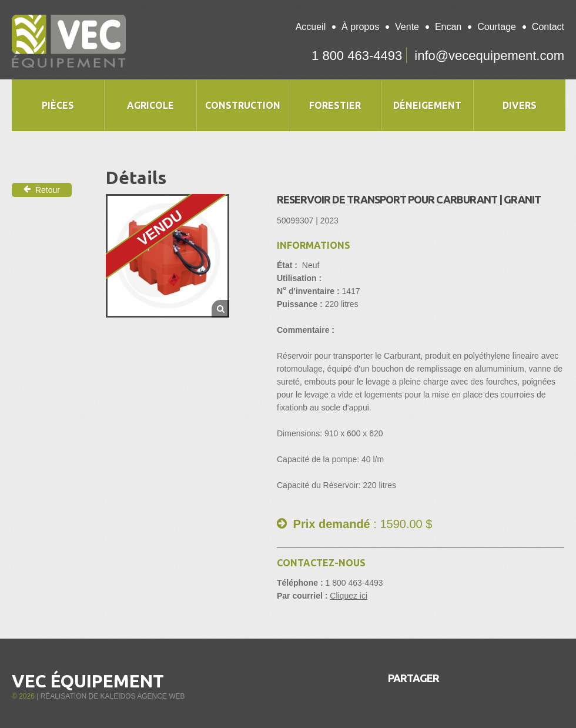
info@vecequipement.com (489, 56)
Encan (448, 27)
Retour (42, 190)
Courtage (497, 27)
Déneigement (427, 105)
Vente (407, 27)
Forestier (335, 105)
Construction (243, 105)
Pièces (58, 105)
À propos (360, 27)
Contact (548, 27)
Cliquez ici (349, 596)
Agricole (150, 105)
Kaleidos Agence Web (142, 696)
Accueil (311, 27)
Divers (520, 105)
